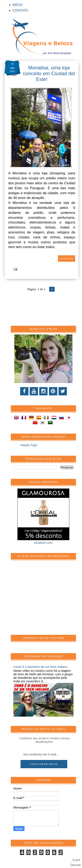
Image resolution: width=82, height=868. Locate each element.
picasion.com (44, 543)
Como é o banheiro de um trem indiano (40, 667)
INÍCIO (18, 5)
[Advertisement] (44, 600)
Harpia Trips (29, 445)
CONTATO (20, 10)
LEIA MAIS (67, 259)
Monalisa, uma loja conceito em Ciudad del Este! (49, 73)
